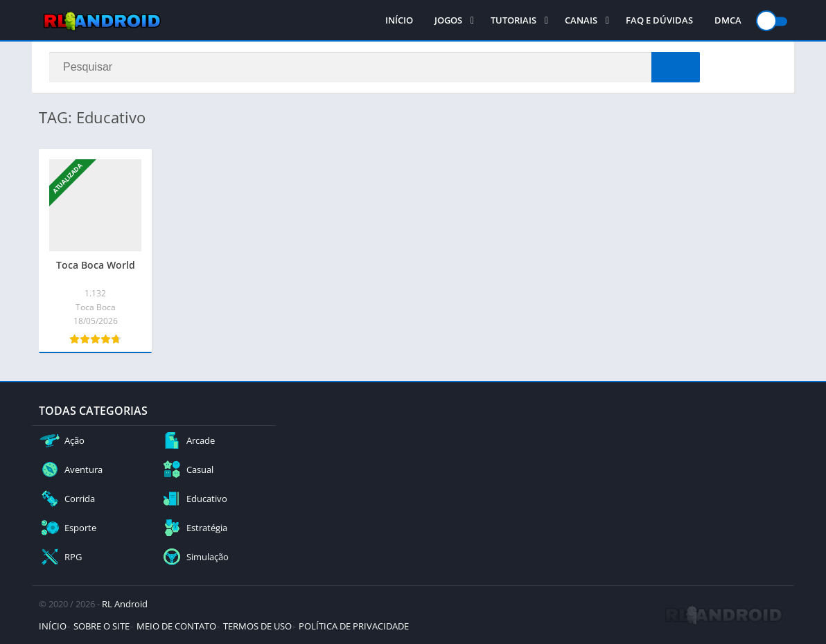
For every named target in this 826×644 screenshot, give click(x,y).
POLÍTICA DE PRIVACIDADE (354, 626)
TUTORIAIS (513, 21)
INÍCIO (399, 21)
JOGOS (448, 21)
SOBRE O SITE (102, 626)
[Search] (375, 67)
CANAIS (581, 21)
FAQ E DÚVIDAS (659, 21)
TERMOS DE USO (257, 626)
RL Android (125, 604)
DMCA (728, 21)
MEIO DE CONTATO (176, 626)
